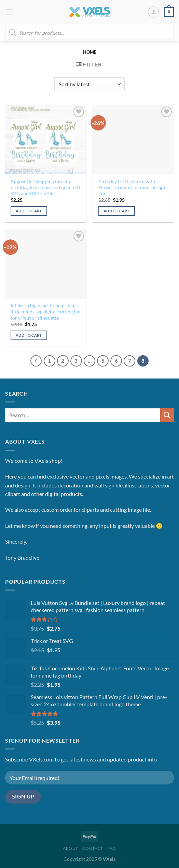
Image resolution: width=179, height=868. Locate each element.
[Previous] (36, 361)
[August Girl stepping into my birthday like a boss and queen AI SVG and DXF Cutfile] (46, 140)
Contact (93, 848)
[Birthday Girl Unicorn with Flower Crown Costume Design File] (133, 140)
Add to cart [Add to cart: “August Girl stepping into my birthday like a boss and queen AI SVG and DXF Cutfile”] (29, 211)
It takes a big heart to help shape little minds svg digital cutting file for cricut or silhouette (45, 312)
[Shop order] (89, 84)
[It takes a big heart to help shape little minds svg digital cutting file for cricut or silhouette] (46, 264)
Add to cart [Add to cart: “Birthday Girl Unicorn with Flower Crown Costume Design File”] (117, 211)
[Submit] (167, 415)
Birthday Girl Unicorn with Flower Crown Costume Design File (132, 188)
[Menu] (9, 12)
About (71, 848)
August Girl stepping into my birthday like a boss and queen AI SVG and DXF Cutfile (45, 188)
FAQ (112, 848)
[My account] (153, 12)
